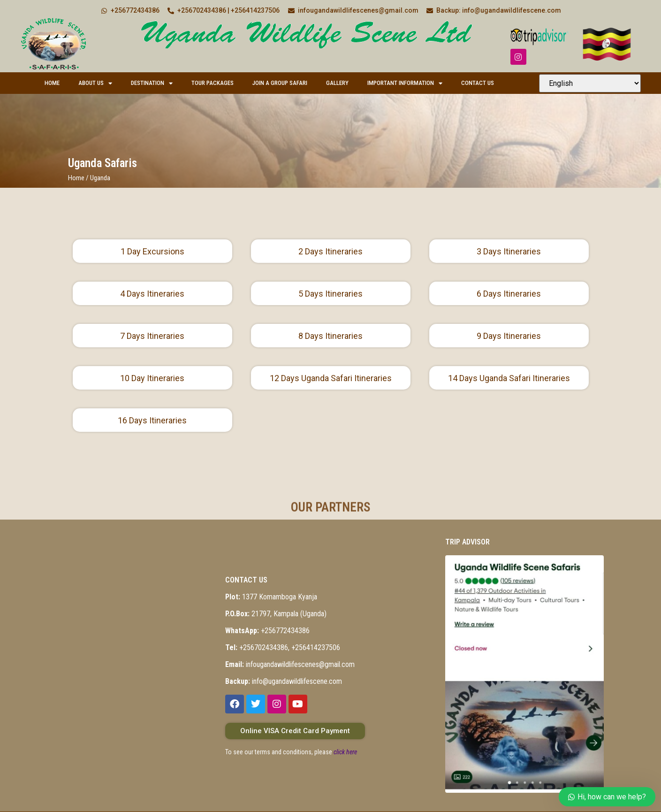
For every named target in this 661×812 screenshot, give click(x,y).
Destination (152, 83)
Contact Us (478, 83)
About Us (95, 83)
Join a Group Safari (280, 83)
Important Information (405, 83)
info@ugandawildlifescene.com (284, 681)
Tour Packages (213, 83)
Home (52, 83)
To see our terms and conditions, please (291, 752)
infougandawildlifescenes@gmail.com (290, 664)
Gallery (337, 83)
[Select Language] (590, 83)
